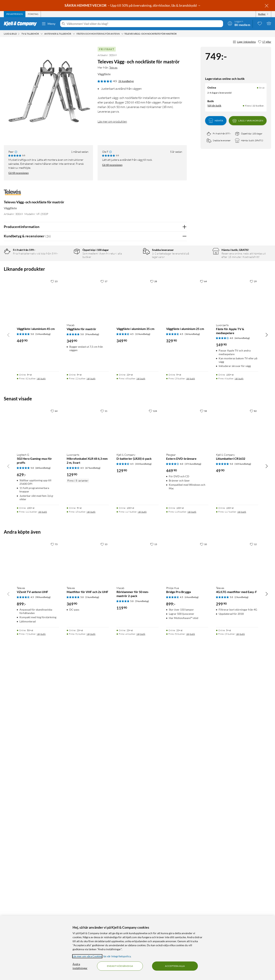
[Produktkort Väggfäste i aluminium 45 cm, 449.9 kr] (38, 619)
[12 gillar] (253, 864)
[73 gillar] (54, 864)
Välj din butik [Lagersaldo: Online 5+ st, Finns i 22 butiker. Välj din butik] (214, 106)
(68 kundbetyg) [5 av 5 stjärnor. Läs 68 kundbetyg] (43, 788)
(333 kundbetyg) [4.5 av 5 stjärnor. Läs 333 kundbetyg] (143, 784)
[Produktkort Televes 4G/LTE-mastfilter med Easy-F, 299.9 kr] (237, 882)
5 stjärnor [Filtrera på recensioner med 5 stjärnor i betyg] (65, 265)
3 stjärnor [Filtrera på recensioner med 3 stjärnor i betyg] (65, 277)
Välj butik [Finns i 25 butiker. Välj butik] (190, 698)
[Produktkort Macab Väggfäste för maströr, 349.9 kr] (88, 619)
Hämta (216, 121)
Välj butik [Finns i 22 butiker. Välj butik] (91, 698)
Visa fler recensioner (95, 536)
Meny (49, 24)
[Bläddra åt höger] (267, 655)
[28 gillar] (154, 601)
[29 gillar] (253, 601)
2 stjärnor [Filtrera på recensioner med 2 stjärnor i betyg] (65, 282)
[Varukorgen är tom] (269, 23)
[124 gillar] (153, 731)
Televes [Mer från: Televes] (113, 67)
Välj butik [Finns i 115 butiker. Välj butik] (192, 832)
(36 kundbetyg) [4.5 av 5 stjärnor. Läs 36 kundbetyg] (192, 654)
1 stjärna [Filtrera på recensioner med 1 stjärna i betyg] (64, 288)
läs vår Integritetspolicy (117, 956)
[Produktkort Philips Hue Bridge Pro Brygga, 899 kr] (187, 882)
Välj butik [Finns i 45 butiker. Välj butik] (141, 698)
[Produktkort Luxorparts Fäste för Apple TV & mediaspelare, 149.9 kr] (237, 619)
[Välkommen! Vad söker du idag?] (144, 24)
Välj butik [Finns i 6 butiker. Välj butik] (239, 698)
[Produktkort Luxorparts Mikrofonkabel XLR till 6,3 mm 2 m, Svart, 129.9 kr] (88, 749)
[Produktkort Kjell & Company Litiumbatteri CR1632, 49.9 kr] (237, 749)
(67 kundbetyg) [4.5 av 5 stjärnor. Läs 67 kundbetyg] (93, 788)
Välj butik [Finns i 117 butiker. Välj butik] (142, 832)
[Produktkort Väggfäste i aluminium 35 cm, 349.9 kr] (138, 619)
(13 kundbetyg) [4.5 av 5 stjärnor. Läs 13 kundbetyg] (143, 654)
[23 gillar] (54, 601)
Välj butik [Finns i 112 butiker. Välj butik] (42, 832)
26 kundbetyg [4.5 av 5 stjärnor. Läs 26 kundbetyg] (126, 81)
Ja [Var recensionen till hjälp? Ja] (173, 385)
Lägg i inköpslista (244, 42)
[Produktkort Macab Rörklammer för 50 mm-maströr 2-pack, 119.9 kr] (138, 882)
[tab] (15, 14)
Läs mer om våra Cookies (87, 956)
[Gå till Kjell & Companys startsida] (21, 24)
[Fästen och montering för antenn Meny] (122, 34)
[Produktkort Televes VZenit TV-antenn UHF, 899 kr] (38, 882)
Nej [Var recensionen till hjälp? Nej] (181, 385)
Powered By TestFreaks (171, 525)
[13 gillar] (104, 864)
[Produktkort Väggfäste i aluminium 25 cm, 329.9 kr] (187, 619)
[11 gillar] (104, 731)
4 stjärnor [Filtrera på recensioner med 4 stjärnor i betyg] (65, 271)
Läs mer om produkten (112, 121)
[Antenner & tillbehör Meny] (74, 34)
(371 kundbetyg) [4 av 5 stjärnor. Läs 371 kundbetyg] (193, 784)
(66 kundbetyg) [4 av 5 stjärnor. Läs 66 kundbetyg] (242, 658)
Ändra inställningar (80, 966)
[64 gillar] (203, 601)
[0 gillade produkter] (260, 23)
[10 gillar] (203, 864)
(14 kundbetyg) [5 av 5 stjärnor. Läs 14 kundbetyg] (43, 654)
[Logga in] (239, 23)
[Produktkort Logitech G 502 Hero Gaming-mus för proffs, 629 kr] (38, 749)
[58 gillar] (203, 731)
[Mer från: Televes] (12, 194)
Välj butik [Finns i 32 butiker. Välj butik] (41, 698)
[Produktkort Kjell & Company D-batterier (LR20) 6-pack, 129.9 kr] (138, 749)
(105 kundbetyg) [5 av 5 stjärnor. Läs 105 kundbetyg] (243, 784)
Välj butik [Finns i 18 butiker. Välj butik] (91, 832)
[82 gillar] (253, 731)
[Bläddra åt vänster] (8, 655)
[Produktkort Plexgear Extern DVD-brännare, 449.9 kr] (187, 749)
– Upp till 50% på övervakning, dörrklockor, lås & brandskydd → (133, 5)
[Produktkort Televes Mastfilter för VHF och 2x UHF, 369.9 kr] (88, 882)
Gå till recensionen (19, 173)
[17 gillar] (265, 42)
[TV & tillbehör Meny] (42, 34)
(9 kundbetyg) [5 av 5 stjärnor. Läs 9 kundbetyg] (92, 654)
